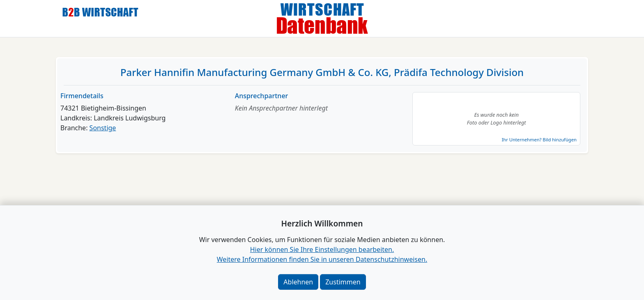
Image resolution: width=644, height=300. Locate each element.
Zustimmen (343, 282)
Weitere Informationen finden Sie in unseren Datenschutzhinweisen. (322, 259)
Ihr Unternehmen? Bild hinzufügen (539, 140)
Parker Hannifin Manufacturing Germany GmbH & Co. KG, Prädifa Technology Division (322, 72)
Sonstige (103, 128)
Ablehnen (298, 282)
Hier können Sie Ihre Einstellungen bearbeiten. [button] (322, 249)
